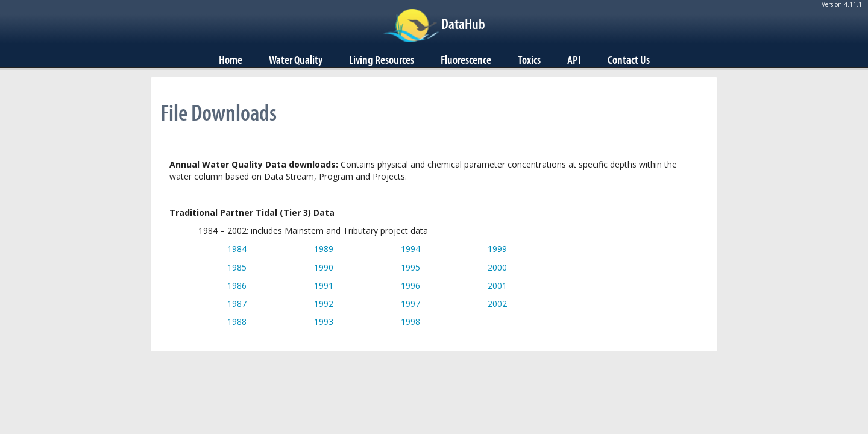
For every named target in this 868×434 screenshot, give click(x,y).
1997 (410, 303)
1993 (324, 322)
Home (231, 60)
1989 (324, 249)
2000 (497, 267)
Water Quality (296, 60)
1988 (237, 322)
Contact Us (629, 60)
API (574, 60)
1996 (410, 285)
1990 (324, 267)
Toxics (529, 60)
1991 (324, 285)
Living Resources (382, 60)
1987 (237, 303)
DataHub (463, 24)
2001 (497, 285)
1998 (410, 322)
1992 (324, 303)
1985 (237, 267)
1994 (410, 249)
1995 (410, 267)
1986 (237, 285)
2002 (497, 303)
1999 (497, 249)
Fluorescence (466, 60)
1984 (237, 249)
